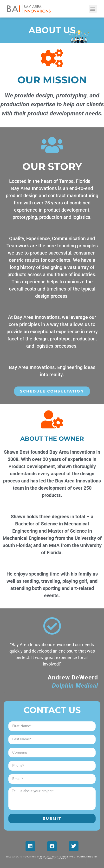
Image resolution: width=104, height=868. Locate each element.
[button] (93, 9)
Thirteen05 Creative (52, 859)
